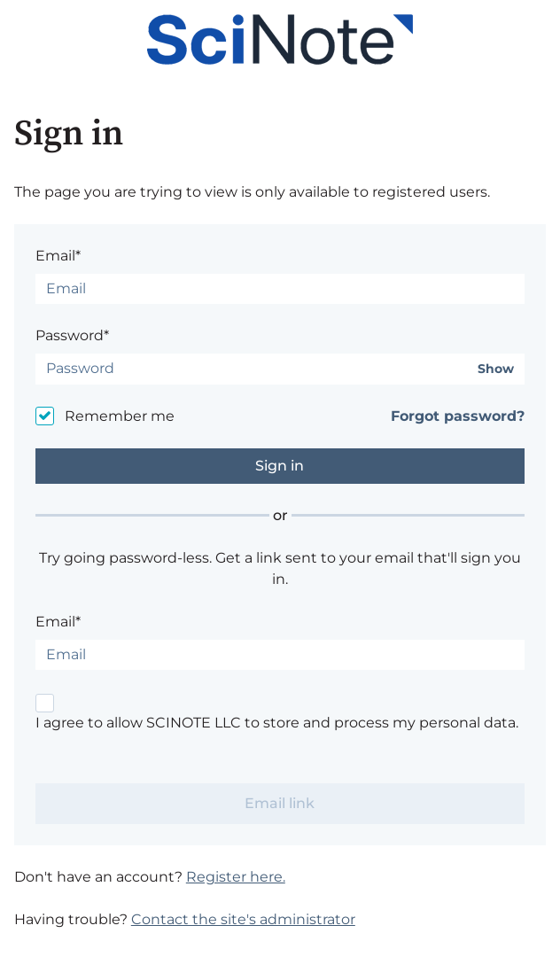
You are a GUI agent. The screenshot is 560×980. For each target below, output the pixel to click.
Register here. (236, 877)
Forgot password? (458, 416)
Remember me (120, 416)
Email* (58, 256)
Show (496, 369)
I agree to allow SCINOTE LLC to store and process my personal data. (277, 723)
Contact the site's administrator (243, 919)
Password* (72, 335)
